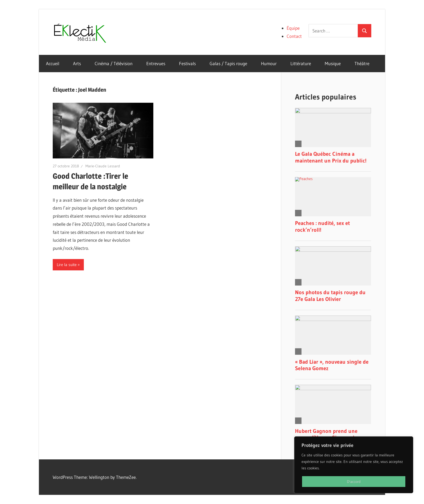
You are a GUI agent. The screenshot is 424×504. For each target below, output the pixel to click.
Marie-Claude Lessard (103, 166)
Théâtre (362, 63)
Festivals (187, 63)
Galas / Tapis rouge (228, 63)
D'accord (354, 482)
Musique (333, 63)
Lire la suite (67, 265)
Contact (294, 36)
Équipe (293, 28)
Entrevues (156, 63)
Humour (269, 63)
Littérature (301, 63)
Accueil (53, 63)
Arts (77, 63)
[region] (354, 465)
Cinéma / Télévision (114, 63)
